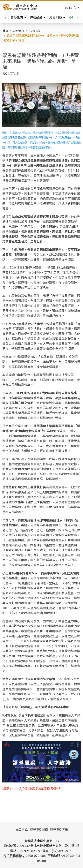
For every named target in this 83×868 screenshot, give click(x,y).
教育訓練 (56, 18)
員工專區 (22, 829)
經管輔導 (37, 18)
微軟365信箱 (59, 829)
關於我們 (17, 18)
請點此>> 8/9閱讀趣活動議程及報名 (32, 788)
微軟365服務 (39, 829)
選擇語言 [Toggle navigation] (71, 8)
